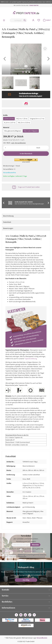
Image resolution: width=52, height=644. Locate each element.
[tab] (26, 216)
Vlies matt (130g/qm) (31, 131)
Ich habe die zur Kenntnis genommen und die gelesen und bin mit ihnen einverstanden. (25, 556)
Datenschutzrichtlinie (10, 551)
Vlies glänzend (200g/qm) (13, 131)
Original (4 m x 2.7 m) (37, 119)
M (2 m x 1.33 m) (22, 119)
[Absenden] (35, 545)
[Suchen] (25, 20)
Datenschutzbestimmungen (19, 555)
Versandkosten (42, 638)
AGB (45, 555)
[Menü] (4, 20)
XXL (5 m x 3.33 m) (24, 123)
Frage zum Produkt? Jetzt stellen (29, 187)
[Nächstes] (48, 59)
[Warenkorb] (47, 20)
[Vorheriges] (4, 59)
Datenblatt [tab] (7, 222)
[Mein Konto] (33, 20)
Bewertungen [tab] (8, 228)
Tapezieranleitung (31, 359)
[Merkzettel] (39, 20)
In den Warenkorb (26, 154)
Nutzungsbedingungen (28, 551)
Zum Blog (26, 580)
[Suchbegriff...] (16, 20)
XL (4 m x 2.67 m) (10, 123)
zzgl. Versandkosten (18, 143)
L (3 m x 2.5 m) (9, 119)
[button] (26, 161)
